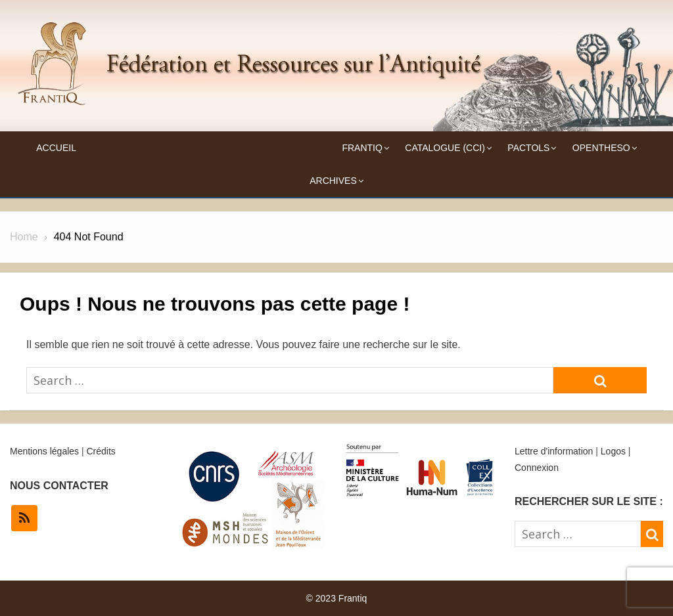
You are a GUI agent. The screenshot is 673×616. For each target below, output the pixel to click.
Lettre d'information (554, 451)
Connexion (537, 468)
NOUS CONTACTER (59, 486)
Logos (613, 451)
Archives (333, 181)
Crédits (101, 451)
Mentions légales (44, 451)
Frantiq (362, 148)
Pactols (528, 148)
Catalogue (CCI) (445, 148)
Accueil (56, 148)
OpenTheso (601, 148)
